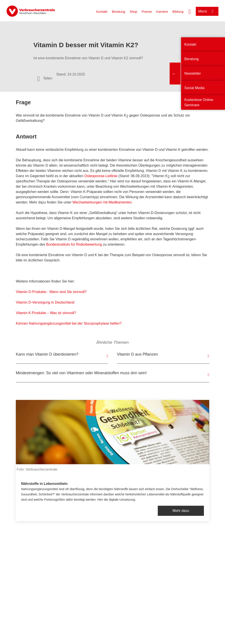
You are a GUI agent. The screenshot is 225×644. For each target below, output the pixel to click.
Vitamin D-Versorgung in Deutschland (45, 302)
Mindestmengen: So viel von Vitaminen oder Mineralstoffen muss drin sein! (81, 373)
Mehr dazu (181, 511)
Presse (147, 12)
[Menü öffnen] (207, 11)
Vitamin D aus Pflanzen (137, 354)
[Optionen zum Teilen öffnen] (45, 78)
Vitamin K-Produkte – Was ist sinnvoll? (46, 313)
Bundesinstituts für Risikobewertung (74, 244)
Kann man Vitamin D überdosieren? (47, 354)
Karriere (162, 12)
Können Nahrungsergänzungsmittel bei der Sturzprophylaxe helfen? (69, 323)
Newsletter (193, 73)
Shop (133, 12)
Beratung (119, 12)
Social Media (194, 88)
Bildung (178, 12)
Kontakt (102, 12)
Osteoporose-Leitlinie (101, 176)
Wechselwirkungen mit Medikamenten (102, 202)
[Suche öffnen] (190, 11)
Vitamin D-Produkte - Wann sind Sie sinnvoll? (51, 292)
